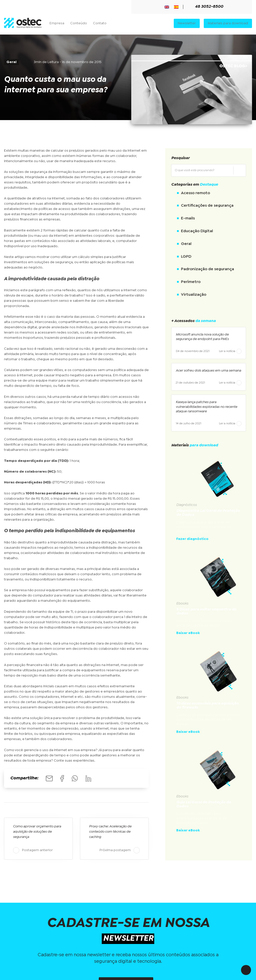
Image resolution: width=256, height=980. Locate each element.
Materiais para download (228, 23)
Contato (100, 23)
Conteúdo (79, 23)
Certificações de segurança (207, 206)
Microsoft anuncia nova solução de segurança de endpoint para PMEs (202, 337)
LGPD (186, 257)
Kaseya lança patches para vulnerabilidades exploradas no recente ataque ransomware (206, 407)
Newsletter (187, 23)
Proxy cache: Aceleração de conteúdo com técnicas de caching (110, 832)
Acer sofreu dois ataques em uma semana (208, 371)
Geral (186, 244)
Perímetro (191, 282)
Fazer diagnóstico (192, 539)
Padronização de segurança (207, 269)
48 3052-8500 (206, 7)
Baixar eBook (188, 633)
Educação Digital (197, 231)
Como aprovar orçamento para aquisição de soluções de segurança (37, 832)
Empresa (57, 23)
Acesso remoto (195, 193)
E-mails (188, 218)
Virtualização (194, 295)
